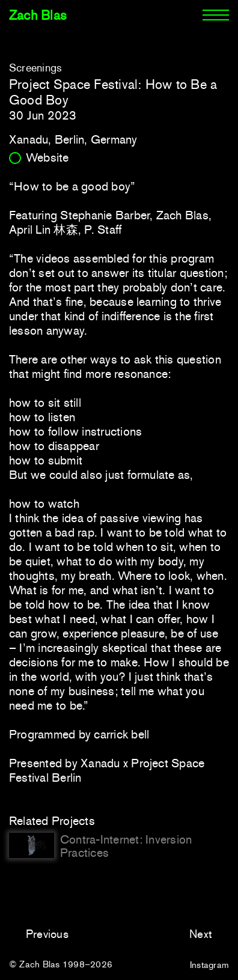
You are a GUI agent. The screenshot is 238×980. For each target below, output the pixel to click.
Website (47, 157)
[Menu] (216, 16)
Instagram (209, 965)
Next (201, 934)
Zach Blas (38, 15)
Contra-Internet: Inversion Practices (126, 846)
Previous (47, 934)
